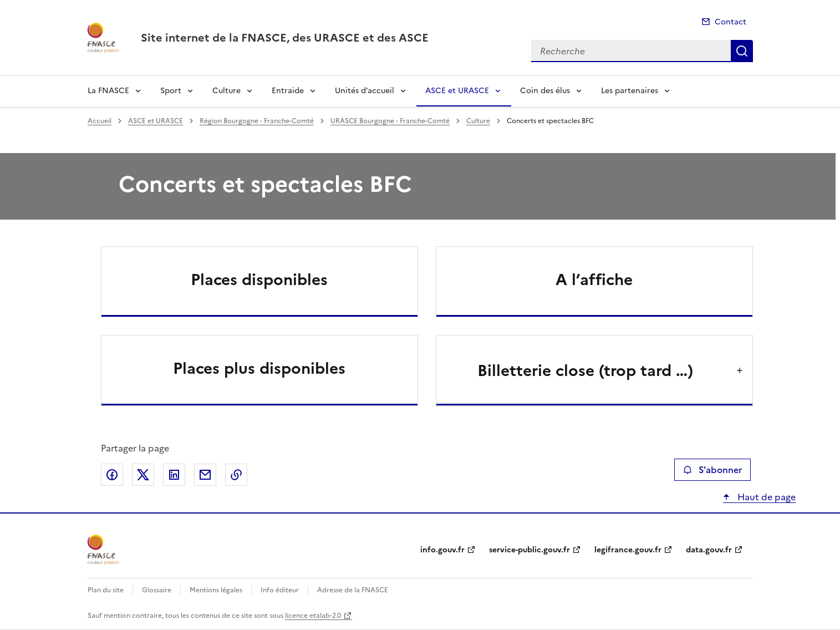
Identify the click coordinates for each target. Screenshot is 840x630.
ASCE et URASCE (457, 91)
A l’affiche (594, 280)
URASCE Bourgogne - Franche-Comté (390, 121)
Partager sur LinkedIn (174, 475)
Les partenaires (630, 91)
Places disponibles (259, 280)
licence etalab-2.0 (313, 616)
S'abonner (712, 470)
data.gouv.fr (709, 550)
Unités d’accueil (365, 91)
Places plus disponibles (259, 368)
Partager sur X (143, 475)
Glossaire (157, 590)
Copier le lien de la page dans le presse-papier (236, 475)
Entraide (288, 91)
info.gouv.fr (442, 550)
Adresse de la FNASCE (353, 590)
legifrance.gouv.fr (628, 550)
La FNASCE (108, 91)
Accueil (100, 121)
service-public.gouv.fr (530, 550)
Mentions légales (216, 590)
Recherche (742, 51)
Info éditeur (280, 590)
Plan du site (106, 590)
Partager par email (205, 475)
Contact (730, 22)
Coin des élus (545, 91)
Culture (226, 91)
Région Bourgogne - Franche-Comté (257, 121)
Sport (171, 91)
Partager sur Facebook (112, 475)
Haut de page (765, 497)
